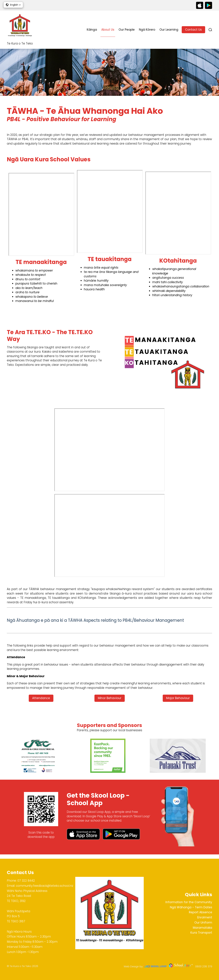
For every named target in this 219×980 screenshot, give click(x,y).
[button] (13, 5)
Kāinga (92, 30)
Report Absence (201, 912)
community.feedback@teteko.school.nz (45, 886)
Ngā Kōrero (147, 30)
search (210, 30)
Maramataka (202, 928)
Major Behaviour (178, 702)
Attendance (41, 702)
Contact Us (193, 30)
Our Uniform (203, 923)
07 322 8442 (26, 881)
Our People (127, 30)
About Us (108, 30)
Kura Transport (201, 933)
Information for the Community (189, 902)
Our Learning (169, 30)
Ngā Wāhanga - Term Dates (191, 907)
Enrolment (205, 917)
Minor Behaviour (110, 702)
